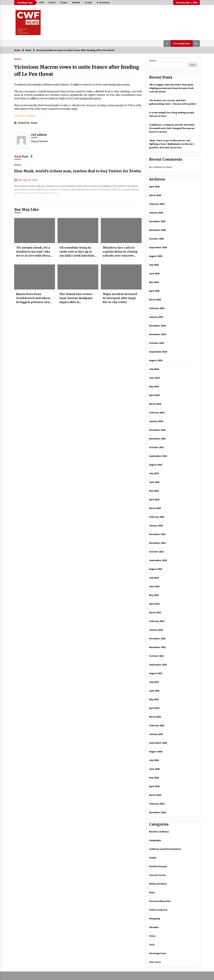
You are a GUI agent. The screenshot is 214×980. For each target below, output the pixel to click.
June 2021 (154, 691)
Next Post (23, 156)
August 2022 (156, 569)
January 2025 (156, 317)
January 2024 (156, 421)
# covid (52, 2)
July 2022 (154, 578)
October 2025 (156, 239)
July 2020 (154, 760)
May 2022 (154, 595)
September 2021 (158, 665)
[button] (167, 43)
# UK (41, 2)
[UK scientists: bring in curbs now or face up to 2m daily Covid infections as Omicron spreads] (78, 230)
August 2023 (156, 465)
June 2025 (154, 273)
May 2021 (154, 699)
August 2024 (156, 360)
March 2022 (155, 612)
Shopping (154, 918)
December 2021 (157, 639)
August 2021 (156, 673)
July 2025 (154, 265)
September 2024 (158, 352)
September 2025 (158, 247)
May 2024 (154, 386)
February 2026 (157, 204)
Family (153, 858)
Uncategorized (157, 953)
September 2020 (158, 743)
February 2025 (157, 308)
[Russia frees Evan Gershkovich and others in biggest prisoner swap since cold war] (35, 277)
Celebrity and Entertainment (165, 849)
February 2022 (157, 621)
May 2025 (154, 282)
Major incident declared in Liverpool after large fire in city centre (120, 298)
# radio (88, 2)
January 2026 (156, 213)
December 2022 (157, 534)
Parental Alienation (160, 901)
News (18, 59)
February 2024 (157, 413)
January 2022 (156, 630)
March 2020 (155, 795)
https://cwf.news (39, 141)
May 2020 (154, 778)
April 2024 (154, 395)
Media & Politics (158, 884)
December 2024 (157, 326)
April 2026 (154, 187)
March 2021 (155, 717)
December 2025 (157, 221)
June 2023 (154, 482)
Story (152, 936)
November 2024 (157, 334)
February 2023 (157, 517)
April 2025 (154, 291)
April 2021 (154, 708)
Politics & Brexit (158, 910)
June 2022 (154, 586)
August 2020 (156, 752)
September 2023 (158, 456)
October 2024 (156, 343)
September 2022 (158, 560)
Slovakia (154, 927)
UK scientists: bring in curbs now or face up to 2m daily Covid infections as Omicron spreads (77, 252)
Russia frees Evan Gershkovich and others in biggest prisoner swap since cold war (34, 298)
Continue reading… (26, 116)
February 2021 (157, 725)
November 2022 (157, 543)
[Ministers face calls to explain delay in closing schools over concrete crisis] (121, 230)
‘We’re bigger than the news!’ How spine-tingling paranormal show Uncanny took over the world (172, 88)
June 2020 (154, 769)
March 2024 (155, 404)
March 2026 (155, 195)
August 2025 (156, 256)
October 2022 (156, 552)
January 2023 (156, 526)
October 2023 (156, 447)
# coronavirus (103, 2)
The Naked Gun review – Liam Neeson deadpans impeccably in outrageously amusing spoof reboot (77, 298)
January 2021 (156, 734)
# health (76, 2)
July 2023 (154, 473)
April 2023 (154, 499)
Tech (152, 945)
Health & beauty (158, 866)
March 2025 (155, 300)
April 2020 (154, 786)
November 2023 (157, 439)
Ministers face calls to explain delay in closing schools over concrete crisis (120, 252)
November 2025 (157, 230)
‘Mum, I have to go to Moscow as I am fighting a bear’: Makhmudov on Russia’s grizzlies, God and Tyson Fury (172, 144)
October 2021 (156, 656)
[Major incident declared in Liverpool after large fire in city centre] (121, 277)
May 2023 (154, 491)
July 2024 (154, 369)
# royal (64, 2)
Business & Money (159, 832)
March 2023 (155, 508)
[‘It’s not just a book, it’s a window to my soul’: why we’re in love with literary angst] (35, 230)
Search (153, 61)
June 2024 (154, 378)
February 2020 (157, 804)
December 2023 (157, 430)
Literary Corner (158, 875)
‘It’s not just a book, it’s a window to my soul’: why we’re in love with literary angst (35, 252)
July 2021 (154, 682)
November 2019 (157, 812)
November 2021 (157, 647)
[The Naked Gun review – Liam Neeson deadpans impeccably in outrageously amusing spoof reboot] (78, 277)
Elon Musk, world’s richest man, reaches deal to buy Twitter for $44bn (78, 171)
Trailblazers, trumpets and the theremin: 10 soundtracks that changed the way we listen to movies (172, 128)
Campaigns (155, 840)
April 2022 (154, 604)
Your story (155, 962)
